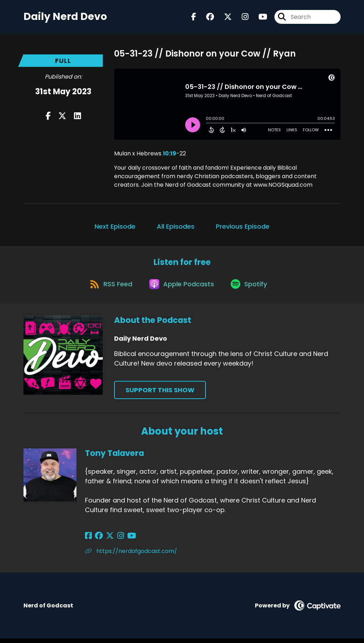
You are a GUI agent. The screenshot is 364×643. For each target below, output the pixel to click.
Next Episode (115, 228)
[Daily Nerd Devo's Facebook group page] (206, 18)
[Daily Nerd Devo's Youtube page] (259, 18)
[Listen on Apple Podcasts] (182, 288)
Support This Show (160, 395)
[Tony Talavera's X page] (106, 540)
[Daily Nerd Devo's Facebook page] (194, 18)
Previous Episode (243, 228)
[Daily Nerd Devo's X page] (224, 18)
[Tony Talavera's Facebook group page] (97, 540)
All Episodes (176, 228)
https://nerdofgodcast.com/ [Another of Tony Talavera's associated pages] (131, 556)
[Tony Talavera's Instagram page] (115, 540)
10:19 (170, 155)
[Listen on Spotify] (251, 288)
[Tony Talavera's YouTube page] (124, 540)
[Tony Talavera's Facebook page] (88, 540)
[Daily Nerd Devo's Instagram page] (241, 18)
